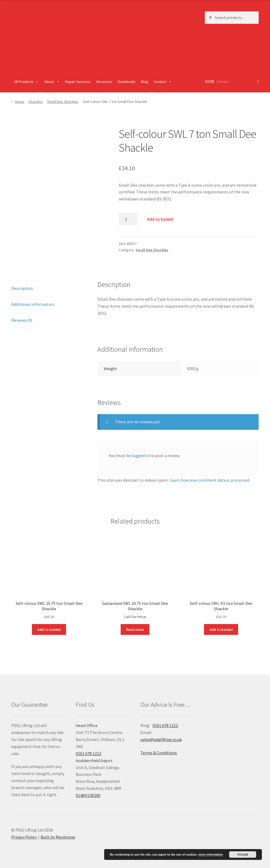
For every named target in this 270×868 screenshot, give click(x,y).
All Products (27, 82)
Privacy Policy (24, 837)
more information (210, 854)
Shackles (36, 102)
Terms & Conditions (159, 753)
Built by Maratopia (58, 837)
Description (22, 288)
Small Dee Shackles (63, 102)
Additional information (33, 304)
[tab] (49, 289)
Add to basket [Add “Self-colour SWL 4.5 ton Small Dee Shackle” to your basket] (221, 629)
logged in (140, 455)
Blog (145, 82)
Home (20, 102)
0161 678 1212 (88, 753)
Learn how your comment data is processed (209, 480)
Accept (243, 854)
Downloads (127, 82)
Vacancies (104, 82)
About (52, 82)
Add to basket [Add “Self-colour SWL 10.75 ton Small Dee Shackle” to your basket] (49, 629)
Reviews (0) (22, 320)
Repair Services (78, 82)
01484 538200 (88, 795)
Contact (163, 82)
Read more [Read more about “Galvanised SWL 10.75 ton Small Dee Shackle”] (135, 629)
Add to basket (160, 219)
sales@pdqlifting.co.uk (161, 739)
